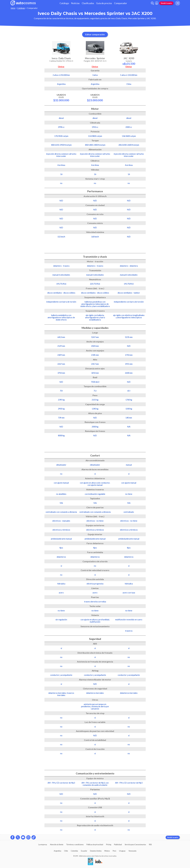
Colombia (74, 851)
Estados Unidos (96, 851)
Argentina (57, 851)
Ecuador (84, 851)
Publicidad (118, 844)
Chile (66, 851)
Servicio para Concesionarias (135, 844)
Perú (114, 851)
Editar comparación (95, 34)
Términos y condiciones (75, 844)
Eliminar (61, 67)
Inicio (13, 8)
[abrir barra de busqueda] (152, 3)
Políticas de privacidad (95, 844)
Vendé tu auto (166, 3)
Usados (61, 98)
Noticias (75, 3)
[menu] (178, 3)
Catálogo (64, 3)
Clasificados (88, 3)
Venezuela (132, 851)
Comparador (121, 3)
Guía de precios (104, 3)
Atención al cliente (57, 844)
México (107, 851)
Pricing (109, 844)
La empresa (43, 844)
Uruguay (122, 851)
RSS (150, 844)
